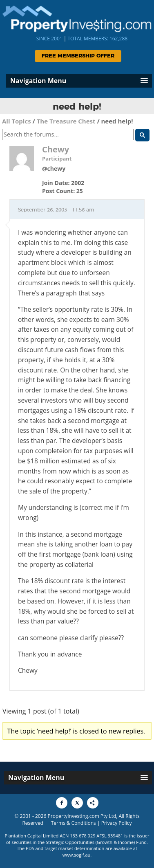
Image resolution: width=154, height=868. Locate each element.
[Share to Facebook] (62, 803)
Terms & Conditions (74, 823)
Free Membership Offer (78, 56)
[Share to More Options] (93, 803)
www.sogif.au (77, 855)
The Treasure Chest (66, 121)
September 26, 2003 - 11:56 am (56, 210)
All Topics (17, 121)
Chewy (56, 150)
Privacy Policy (117, 823)
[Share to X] (77, 803)
